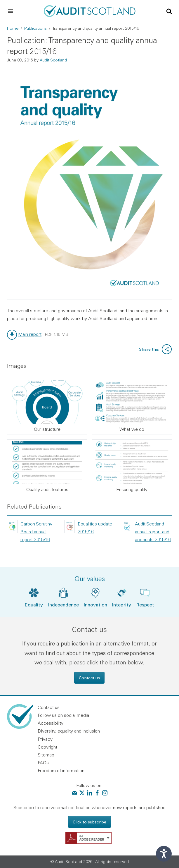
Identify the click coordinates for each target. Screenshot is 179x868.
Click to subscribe (90, 822)
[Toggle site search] (169, 11)
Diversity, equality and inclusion (69, 731)
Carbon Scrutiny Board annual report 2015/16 (36, 532)
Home (13, 28)
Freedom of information (61, 770)
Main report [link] (30, 334)
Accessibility (51, 723)
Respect (145, 605)
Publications (35, 28)
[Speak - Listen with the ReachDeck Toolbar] (164, 854)
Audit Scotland (53, 60)
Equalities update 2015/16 (95, 528)
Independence (64, 605)
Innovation (95, 605)
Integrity (122, 605)
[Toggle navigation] (11, 11)
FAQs (43, 763)
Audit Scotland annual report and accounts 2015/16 (153, 532)
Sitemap (46, 755)
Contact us (89, 678)
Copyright (47, 747)
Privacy (45, 739)
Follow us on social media (63, 715)
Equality (34, 605)
